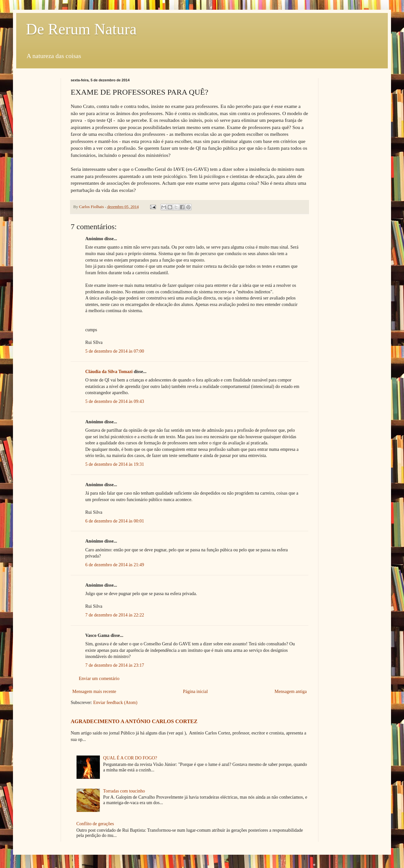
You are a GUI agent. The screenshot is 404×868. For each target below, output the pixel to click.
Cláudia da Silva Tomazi (109, 372)
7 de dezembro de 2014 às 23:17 (115, 665)
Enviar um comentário (99, 679)
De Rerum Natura (81, 29)
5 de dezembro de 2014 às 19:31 (115, 464)
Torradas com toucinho (124, 791)
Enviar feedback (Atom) (115, 703)
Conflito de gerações (95, 824)
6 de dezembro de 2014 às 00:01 (115, 521)
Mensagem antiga (291, 692)
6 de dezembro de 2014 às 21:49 (115, 565)
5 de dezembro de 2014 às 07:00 (115, 351)
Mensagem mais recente (94, 692)
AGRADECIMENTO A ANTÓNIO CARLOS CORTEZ (134, 721)
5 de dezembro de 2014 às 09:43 (115, 401)
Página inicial (195, 692)
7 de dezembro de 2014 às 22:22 (115, 615)
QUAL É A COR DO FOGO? (130, 758)
